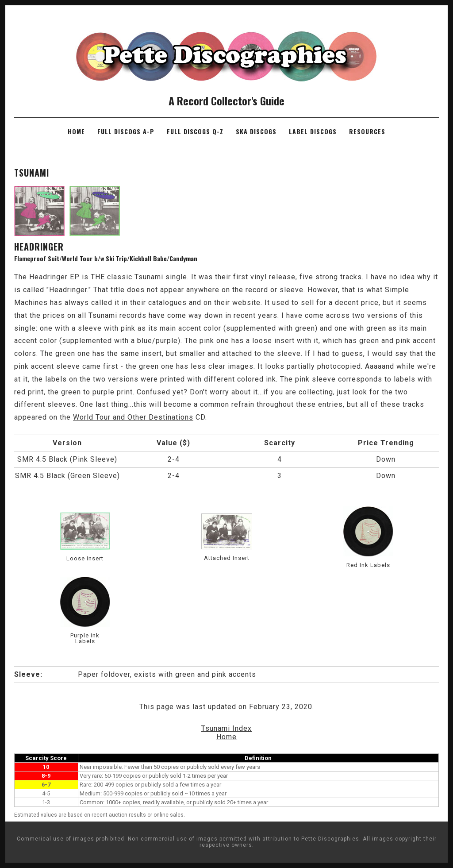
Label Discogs (313, 131)
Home (76, 131)
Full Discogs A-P (126, 131)
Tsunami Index (226, 728)
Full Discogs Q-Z (195, 131)
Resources (367, 131)
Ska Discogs (256, 131)
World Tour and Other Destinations (133, 417)
